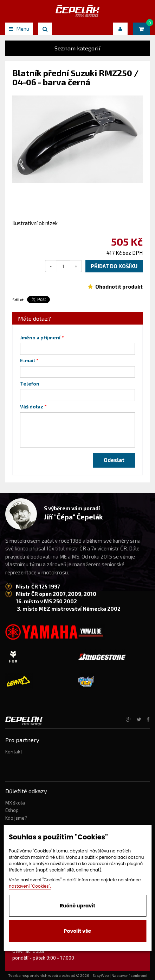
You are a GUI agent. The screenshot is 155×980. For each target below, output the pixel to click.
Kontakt (14, 752)
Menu (19, 29)
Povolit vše (77, 931)
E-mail (28, 360)
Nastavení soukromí (129, 975)
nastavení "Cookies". (30, 886)
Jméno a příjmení (40, 338)
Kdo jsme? (16, 818)
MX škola (15, 803)
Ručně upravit (77, 906)
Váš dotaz (32, 407)
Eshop (12, 810)
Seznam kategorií (77, 48)
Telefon (30, 384)
